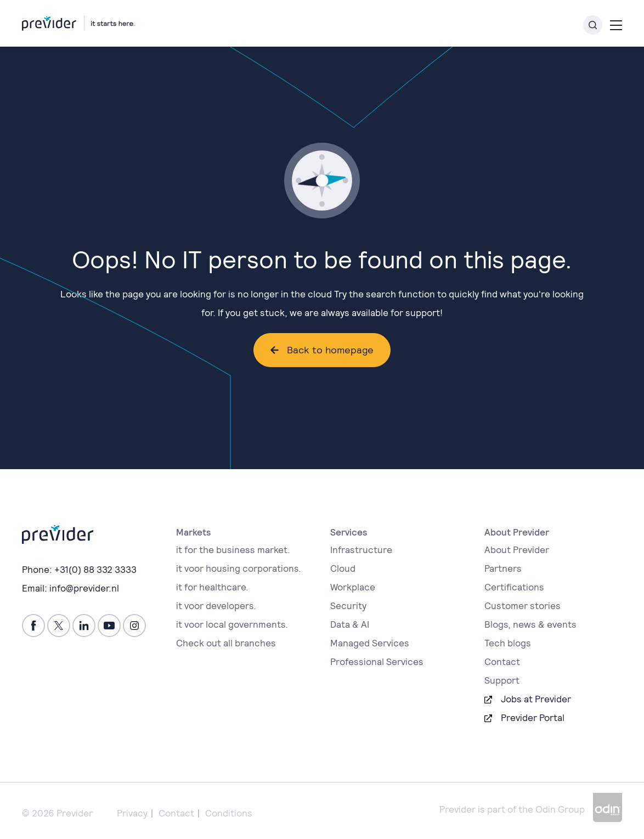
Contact (502, 662)
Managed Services (370, 643)
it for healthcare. (212, 587)
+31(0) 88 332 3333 (95, 570)
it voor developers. (216, 606)
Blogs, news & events (530, 624)
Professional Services (377, 662)
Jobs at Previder (536, 699)
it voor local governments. (232, 624)
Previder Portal (533, 718)
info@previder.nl (84, 588)
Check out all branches (226, 643)
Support (502, 680)
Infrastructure (361, 550)
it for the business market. (233, 550)
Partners (503, 568)
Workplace (353, 587)
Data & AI (350, 624)
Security (348, 606)
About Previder (517, 550)
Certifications (514, 587)
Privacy (132, 813)
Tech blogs (508, 643)
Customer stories (522, 606)
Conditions (229, 813)
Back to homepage (330, 350)
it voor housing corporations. (239, 568)
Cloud (343, 568)
